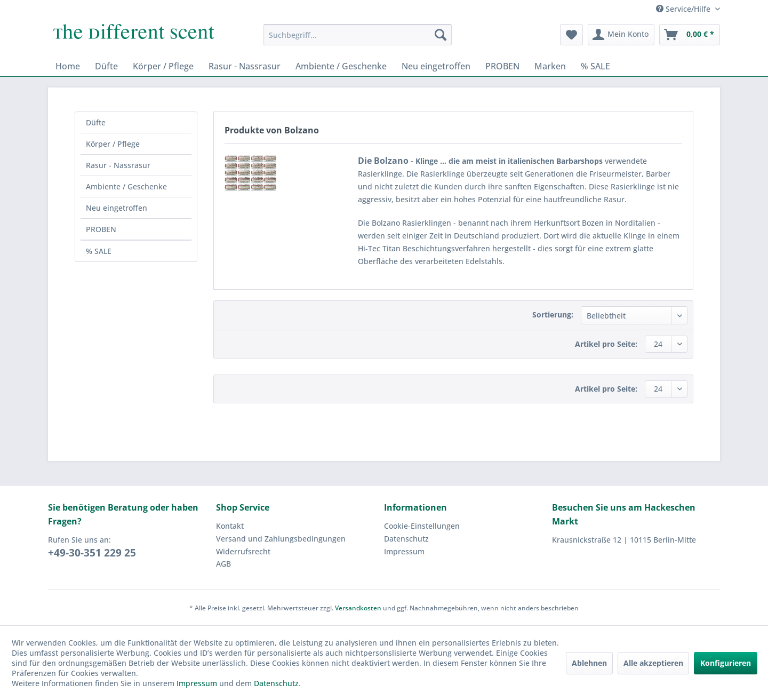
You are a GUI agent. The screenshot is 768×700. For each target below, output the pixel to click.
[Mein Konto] (621, 35)
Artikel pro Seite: (606, 344)
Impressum (404, 551)
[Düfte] (106, 66)
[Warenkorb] (690, 35)
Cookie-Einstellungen (422, 526)
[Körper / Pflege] (163, 66)
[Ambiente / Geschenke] (341, 66)
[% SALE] (595, 66)
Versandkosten (358, 608)
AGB (223, 564)
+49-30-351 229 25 (92, 553)
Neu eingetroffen (117, 208)
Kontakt (230, 526)
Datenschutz (406, 539)
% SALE (99, 251)
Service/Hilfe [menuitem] (684, 9)
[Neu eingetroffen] (436, 66)
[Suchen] (441, 35)
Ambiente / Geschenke (126, 186)
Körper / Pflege (113, 144)
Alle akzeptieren (653, 663)
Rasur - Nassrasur (118, 165)
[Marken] (550, 66)
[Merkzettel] (571, 35)
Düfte (96, 122)
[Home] (68, 66)
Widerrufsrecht (243, 551)
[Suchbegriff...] (358, 35)
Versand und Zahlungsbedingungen (281, 539)
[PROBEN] (502, 66)
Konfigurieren (726, 663)
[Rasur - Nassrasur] (245, 66)
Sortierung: (553, 315)
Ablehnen (589, 663)
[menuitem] (358, 35)
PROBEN (101, 229)
